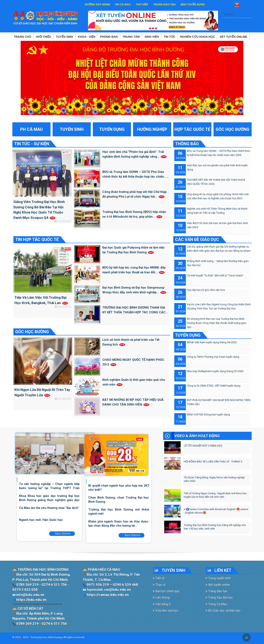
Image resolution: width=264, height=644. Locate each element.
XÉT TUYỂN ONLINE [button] (233, 37)
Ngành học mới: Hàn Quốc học (41, 520)
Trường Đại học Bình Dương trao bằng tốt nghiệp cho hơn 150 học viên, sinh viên (215, 527)
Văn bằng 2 (162, 604)
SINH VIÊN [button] (152, 37)
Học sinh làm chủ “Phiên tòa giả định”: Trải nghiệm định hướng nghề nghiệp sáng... (135, 154)
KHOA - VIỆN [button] (87, 37)
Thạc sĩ (159, 585)
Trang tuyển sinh (218, 578)
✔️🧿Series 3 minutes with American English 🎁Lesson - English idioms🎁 (216, 511)
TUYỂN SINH (174, 570)
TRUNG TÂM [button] (131, 37)
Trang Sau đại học (219, 598)
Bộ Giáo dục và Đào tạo (223, 611)
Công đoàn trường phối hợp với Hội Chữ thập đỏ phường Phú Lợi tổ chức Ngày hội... (134, 194)
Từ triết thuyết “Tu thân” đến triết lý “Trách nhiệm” (215, 275)
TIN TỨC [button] (170, 37)
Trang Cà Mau (216, 604)
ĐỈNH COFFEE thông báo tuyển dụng (208, 415)
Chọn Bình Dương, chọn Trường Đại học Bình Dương (119, 500)
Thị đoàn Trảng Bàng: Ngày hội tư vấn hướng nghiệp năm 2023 (214, 479)
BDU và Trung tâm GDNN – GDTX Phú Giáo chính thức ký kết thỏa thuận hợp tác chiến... (134, 174)
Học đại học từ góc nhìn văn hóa (206, 290)
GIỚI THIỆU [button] (44, 37)
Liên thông (161, 598)
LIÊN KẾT (223, 570)
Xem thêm (62, 534)
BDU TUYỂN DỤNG (193, 4)
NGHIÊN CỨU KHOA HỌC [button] (197, 37)
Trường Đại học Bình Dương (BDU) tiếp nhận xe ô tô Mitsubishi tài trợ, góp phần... (134, 214)
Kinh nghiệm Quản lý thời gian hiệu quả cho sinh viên (134, 382)
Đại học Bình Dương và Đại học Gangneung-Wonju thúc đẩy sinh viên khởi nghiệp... (134, 290)
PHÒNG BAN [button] (109, 37)
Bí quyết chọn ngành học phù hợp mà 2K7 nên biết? (119, 488)
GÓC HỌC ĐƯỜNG (32, 332)
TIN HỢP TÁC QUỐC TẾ (37, 239)
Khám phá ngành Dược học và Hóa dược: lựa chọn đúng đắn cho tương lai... (119, 523)
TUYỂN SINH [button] (64, 37)
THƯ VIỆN (142, 4)
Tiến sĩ (159, 578)
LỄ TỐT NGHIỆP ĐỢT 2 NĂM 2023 (203, 446)
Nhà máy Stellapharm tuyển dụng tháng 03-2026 (215, 371)
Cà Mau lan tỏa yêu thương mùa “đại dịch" (49, 508)
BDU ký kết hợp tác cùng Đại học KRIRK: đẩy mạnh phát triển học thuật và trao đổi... (134, 270)
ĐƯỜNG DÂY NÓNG (98, 4)
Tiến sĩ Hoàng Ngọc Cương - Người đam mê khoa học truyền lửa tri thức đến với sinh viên (215, 495)
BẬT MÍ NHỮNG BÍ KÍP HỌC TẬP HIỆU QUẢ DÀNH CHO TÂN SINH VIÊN (133, 402)
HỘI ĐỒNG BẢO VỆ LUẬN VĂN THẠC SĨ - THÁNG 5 (213, 462)
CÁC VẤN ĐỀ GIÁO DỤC (197, 239)
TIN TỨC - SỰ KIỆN (32, 144)
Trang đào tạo (217, 591)
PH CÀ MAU (123, 4)
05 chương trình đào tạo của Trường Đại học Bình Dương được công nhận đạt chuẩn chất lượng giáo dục (217, 323)
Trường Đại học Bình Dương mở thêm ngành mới (119, 511)
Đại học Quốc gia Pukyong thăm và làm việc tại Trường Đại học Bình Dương (134, 250)
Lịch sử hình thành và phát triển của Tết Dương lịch (131, 342)
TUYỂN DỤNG (188, 335)
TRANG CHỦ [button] (22, 37)
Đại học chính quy (166, 591)
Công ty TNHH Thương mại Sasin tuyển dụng (213, 357)
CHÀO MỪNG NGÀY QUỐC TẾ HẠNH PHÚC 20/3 (133, 362)
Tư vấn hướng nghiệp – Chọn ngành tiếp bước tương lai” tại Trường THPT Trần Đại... (49, 486)
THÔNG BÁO (187, 144)
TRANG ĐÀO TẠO (164, 4)
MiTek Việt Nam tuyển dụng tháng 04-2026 (212, 342)
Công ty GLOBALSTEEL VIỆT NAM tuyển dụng (214, 386)
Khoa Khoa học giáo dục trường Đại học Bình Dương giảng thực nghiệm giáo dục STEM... (49, 498)
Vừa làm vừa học (166, 611)
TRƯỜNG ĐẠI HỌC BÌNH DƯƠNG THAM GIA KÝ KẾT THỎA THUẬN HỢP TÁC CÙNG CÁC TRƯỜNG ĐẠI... (134, 310)
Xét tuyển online (218, 585)
